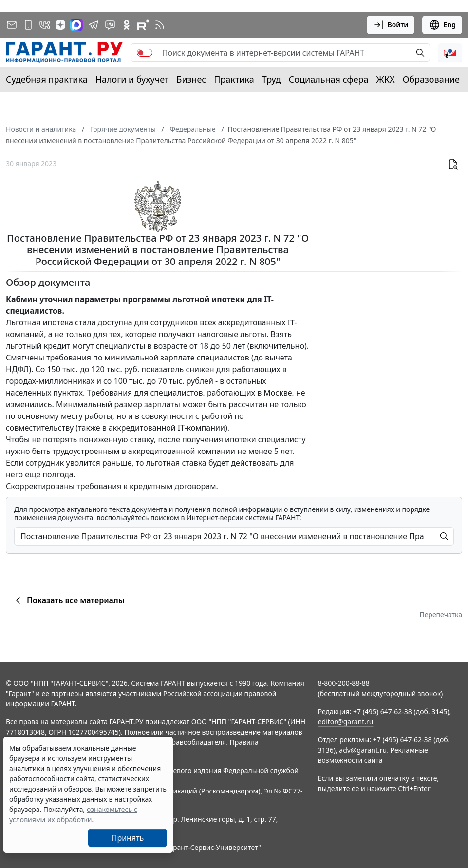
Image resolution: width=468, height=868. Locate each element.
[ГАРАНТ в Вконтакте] (45, 25)
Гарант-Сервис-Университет (212, 847)
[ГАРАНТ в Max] (76, 25)
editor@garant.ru (346, 722)
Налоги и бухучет (132, 79)
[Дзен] (60, 25)
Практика (234, 79)
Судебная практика (47, 79)
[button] (450, 53)
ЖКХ (386, 79)
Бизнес (191, 79)
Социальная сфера (329, 79)
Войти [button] (391, 25)
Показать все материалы (68, 600)
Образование (431, 79)
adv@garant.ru (363, 750)
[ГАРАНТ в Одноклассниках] (127, 25)
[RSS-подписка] (160, 25)
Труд (271, 79)
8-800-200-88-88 (344, 683)
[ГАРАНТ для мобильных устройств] (28, 25)
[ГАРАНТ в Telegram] (94, 25)
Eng (442, 25)
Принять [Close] (128, 838)
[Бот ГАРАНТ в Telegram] (110, 25)
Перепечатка (441, 614)
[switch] (145, 53)
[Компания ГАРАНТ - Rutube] (143, 25)
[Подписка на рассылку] (12, 25)
